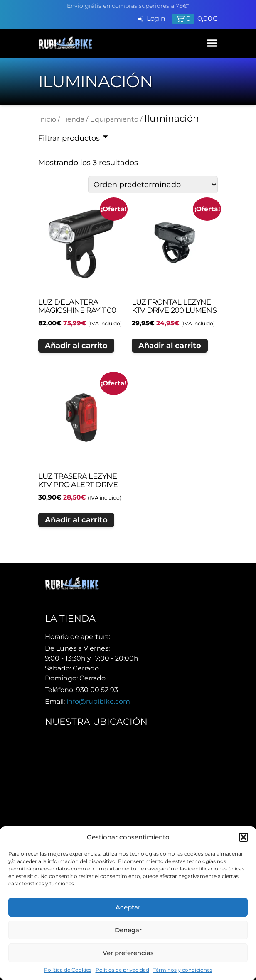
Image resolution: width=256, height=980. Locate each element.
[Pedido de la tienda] (153, 185)
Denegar (128, 930)
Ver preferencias (128, 953)
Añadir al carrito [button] (76, 346)
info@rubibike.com (98, 701)
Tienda (73, 119)
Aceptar (128, 907)
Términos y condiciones (183, 970)
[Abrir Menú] (212, 43)
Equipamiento (114, 119)
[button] (244, 837)
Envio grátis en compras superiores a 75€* (128, 6)
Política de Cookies (68, 970)
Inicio (47, 119)
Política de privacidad (122, 970)
